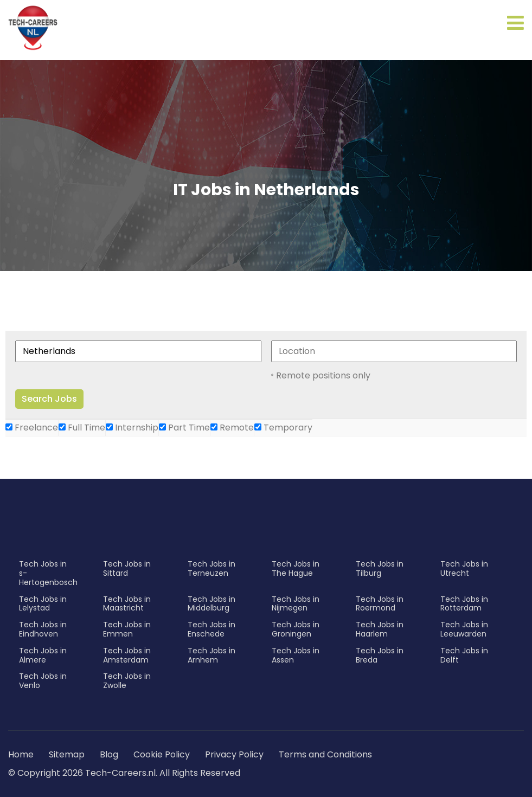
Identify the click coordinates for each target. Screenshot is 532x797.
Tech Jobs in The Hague (296, 568)
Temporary (283, 428)
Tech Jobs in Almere (43, 655)
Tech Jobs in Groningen (296, 629)
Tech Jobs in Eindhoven (43, 629)
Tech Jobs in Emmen (127, 629)
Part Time (184, 428)
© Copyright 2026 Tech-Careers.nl (82, 773)
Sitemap (68, 754)
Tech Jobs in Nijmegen (296, 604)
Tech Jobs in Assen (296, 655)
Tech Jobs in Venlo (43, 681)
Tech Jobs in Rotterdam (464, 604)
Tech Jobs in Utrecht (464, 568)
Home (21, 754)
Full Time (82, 428)
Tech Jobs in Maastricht (127, 604)
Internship (132, 428)
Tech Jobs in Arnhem (211, 655)
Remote (232, 428)
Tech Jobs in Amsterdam (127, 655)
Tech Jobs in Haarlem (380, 629)
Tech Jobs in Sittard (127, 568)
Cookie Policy (162, 754)
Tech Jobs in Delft (464, 655)
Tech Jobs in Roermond (380, 604)
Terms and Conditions (325, 754)
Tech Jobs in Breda (380, 655)
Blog (109, 754)
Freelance (32, 428)
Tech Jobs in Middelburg (211, 604)
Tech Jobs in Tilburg (380, 568)
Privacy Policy (234, 754)
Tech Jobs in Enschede (211, 629)
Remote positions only (323, 375)
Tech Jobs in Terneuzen (211, 568)
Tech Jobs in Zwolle (127, 681)
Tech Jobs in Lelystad (43, 604)
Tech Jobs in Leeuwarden (464, 629)
